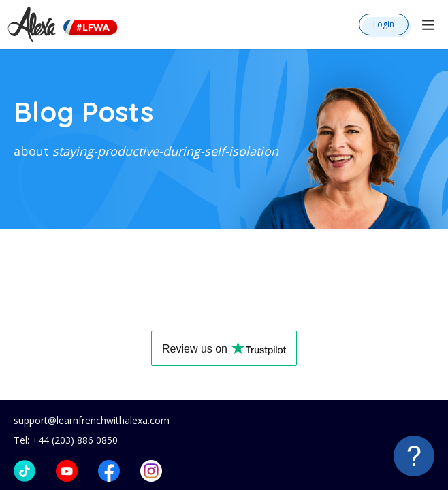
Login (384, 24)
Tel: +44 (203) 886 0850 (66, 440)
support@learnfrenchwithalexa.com (92, 420)
